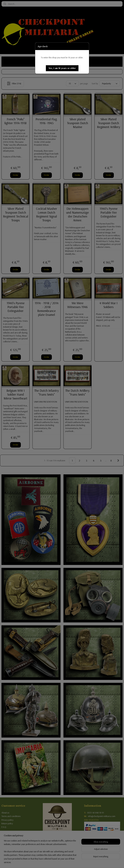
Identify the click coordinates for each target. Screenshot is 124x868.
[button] (62, 68)
